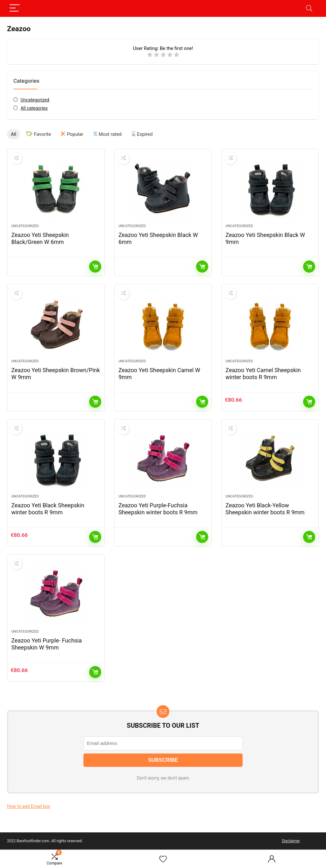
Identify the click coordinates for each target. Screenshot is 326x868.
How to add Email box (29, 806)
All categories (34, 108)
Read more (95, 267)
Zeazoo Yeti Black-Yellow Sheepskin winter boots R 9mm (265, 509)
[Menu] (15, 8)
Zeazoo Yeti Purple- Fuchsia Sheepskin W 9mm (46, 644)
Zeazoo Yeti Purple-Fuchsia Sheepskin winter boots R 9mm (158, 509)
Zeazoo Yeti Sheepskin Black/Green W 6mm (40, 238)
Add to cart (309, 402)
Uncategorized (35, 100)
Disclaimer (291, 841)
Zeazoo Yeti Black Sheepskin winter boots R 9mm (48, 509)
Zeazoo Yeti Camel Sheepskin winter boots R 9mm (263, 374)
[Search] (309, 8)
